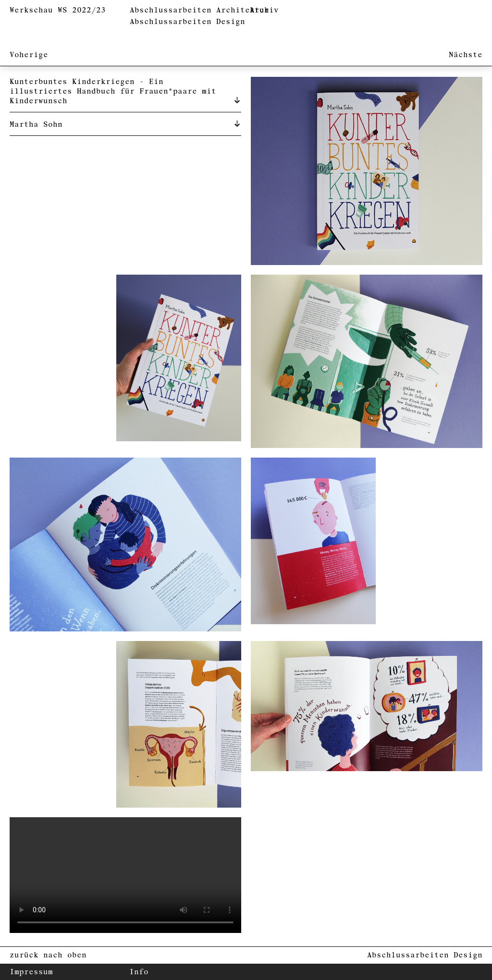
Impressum (31, 972)
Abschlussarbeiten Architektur (199, 10)
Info (139, 972)
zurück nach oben (48, 955)
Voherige (29, 55)
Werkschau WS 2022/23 (58, 10)
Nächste (466, 55)
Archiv (264, 10)
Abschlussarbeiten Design (187, 22)
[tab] (125, 91)
